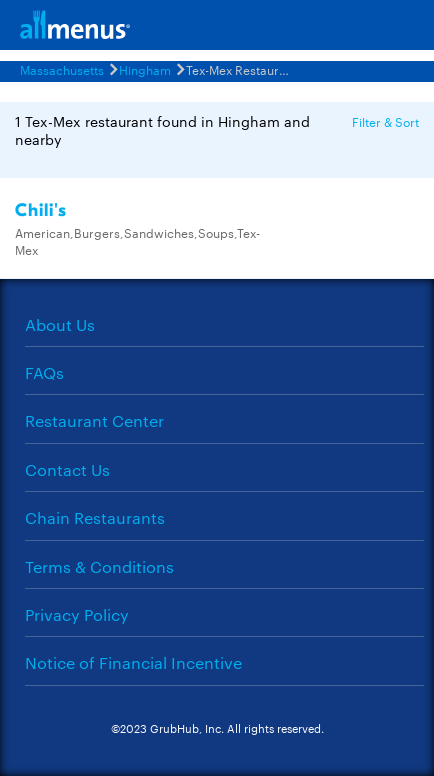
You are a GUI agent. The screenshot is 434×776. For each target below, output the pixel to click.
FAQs (44, 372)
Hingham (145, 69)
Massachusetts (62, 69)
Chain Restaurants (95, 517)
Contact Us (67, 469)
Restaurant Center (94, 420)
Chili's (41, 210)
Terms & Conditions (99, 566)
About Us (60, 324)
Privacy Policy (77, 614)
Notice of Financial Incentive (133, 662)
